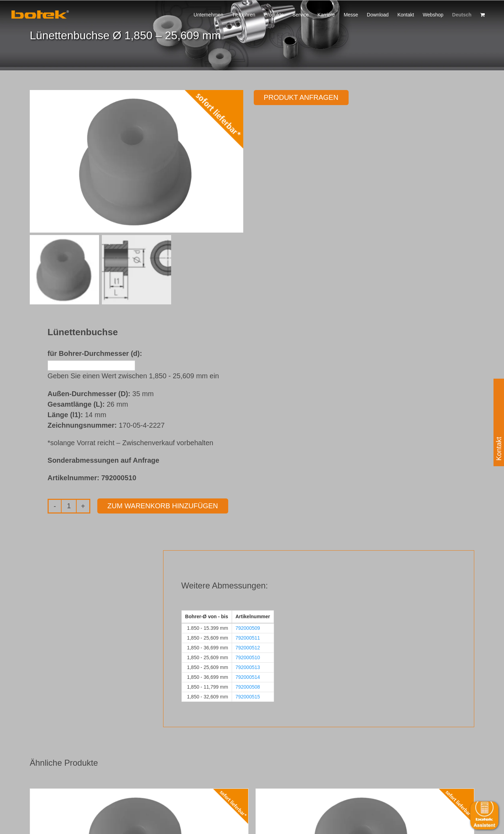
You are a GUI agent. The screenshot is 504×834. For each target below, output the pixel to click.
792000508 (248, 687)
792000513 (248, 667)
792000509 (248, 628)
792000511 (248, 638)
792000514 (248, 677)
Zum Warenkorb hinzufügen (163, 506)
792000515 (248, 697)
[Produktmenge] (69, 506)
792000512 (248, 648)
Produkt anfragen (301, 97)
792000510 (248, 657)
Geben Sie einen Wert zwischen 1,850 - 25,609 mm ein (133, 376)
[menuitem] (462, 14)
